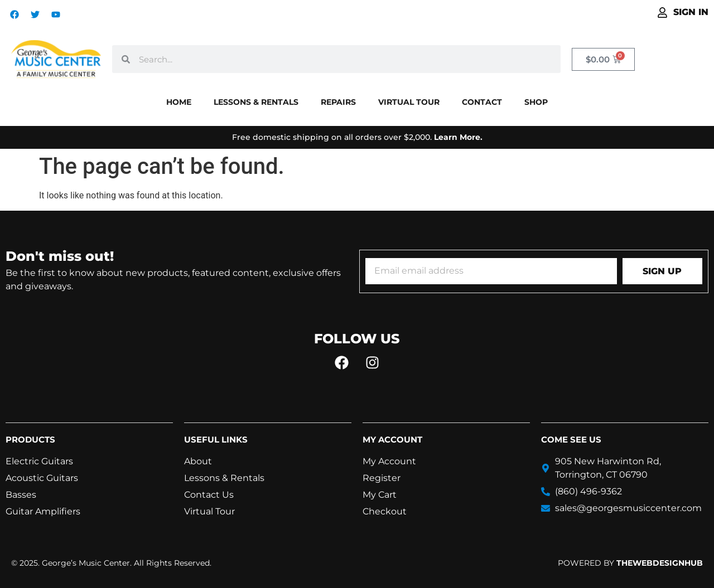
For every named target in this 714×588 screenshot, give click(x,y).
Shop (536, 102)
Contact (482, 102)
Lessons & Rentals (256, 102)
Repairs (338, 102)
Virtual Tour (409, 102)
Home (179, 102)
